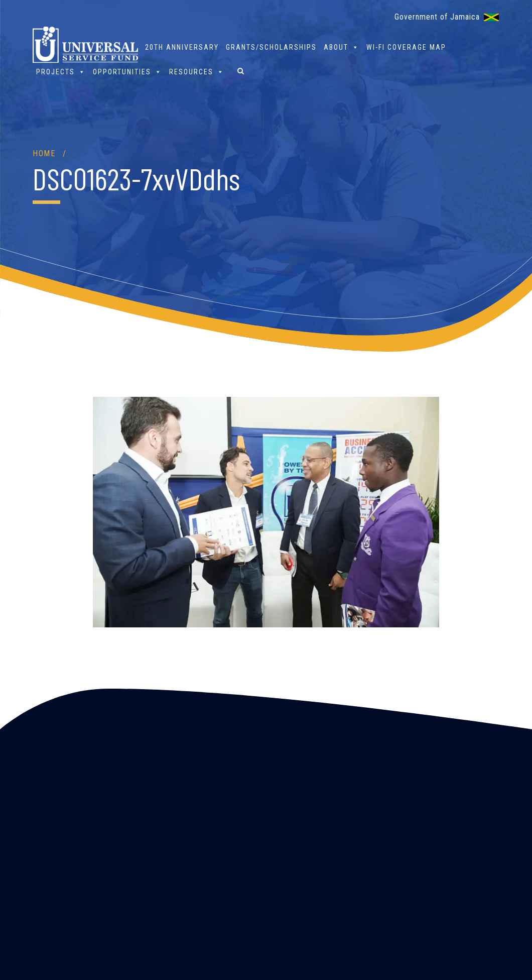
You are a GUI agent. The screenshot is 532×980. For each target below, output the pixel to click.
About (342, 47)
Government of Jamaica (437, 17)
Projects (61, 72)
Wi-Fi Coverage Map (406, 47)
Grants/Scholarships (271, 47)
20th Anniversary (182, 47)
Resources (197, 72)
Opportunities (127, 72)
